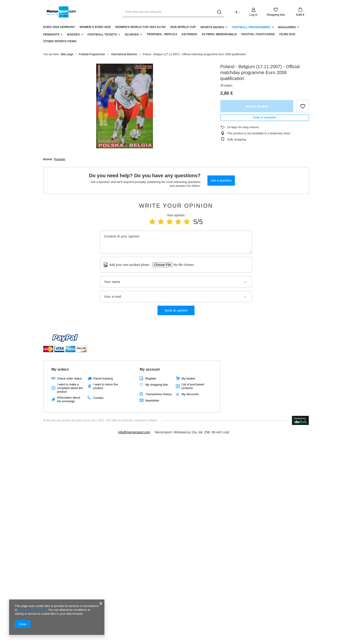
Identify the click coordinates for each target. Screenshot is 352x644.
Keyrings (190, 34)
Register (151, 378)
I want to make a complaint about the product (70, 388)
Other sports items (60, 41)
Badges (74, 34)
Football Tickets (102, 34)
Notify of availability (265, 117)
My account (150, 369)
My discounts (190, 394)
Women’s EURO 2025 (95, 27)
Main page (67, 54)
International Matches (124, 54)
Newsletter (152, 401)
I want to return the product (106, 386)
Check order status (70, 378)
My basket (188, 378)
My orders (60, 369)
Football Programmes (251, 27)
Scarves (132, 34)
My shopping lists (157, 385)
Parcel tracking (103, 378)
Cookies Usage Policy (32, 610)
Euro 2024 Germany (59, 27)
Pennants (52, 34)
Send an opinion (176, 310)
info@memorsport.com (134, 432)
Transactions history (158, 394)
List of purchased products (193, 386)
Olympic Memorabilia (219, 34)
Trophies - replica (162, 34)
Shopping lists (276, 15)
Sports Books (212, 27)
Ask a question (221, 180)
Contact (98, 398)
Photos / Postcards (258, 34)
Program (59, 159)
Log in (253, 15)
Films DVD (287, 34)
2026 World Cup (183, 27)
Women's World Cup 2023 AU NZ (140, 27)
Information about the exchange (69, 399)
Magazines (287, 27)
